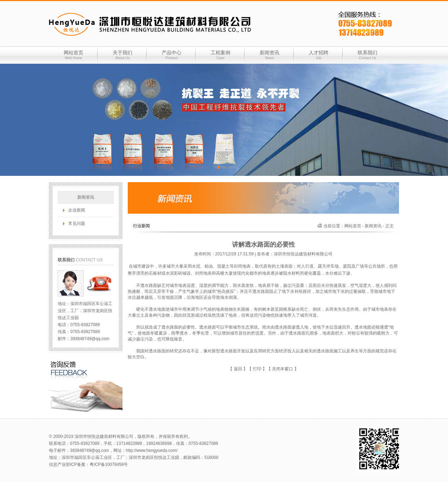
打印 (257, 369)
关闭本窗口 (282, 369)
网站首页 (73, 55)
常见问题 (77, 223)
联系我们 (367, 55)
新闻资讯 (269, 55)
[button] (218, 167)
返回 (238, 369)
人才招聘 (318, 55)
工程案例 (220, 55)
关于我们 (122, 55)
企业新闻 (77, 210)
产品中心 (171, 55)
